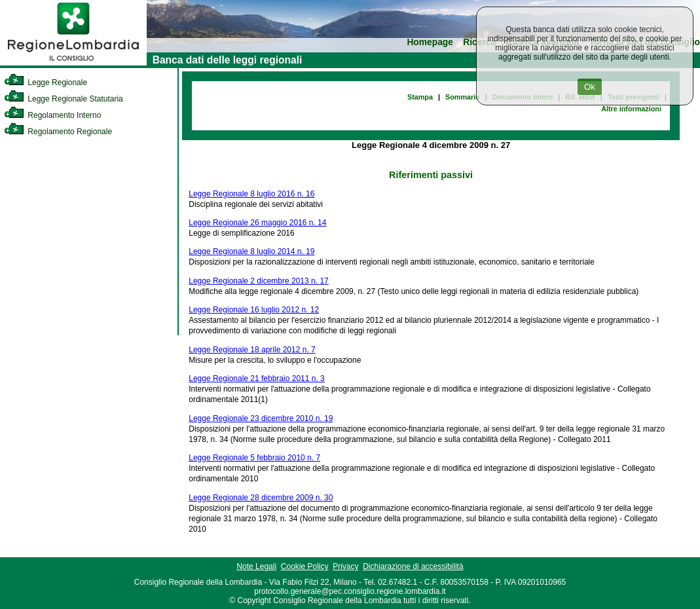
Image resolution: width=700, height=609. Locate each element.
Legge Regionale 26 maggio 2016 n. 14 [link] (257, 223)
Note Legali (256, 566)
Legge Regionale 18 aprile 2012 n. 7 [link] (252, 350)
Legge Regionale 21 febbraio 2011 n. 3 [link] (257, 378)
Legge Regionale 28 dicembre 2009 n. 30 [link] (261, 498)
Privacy (345, 566)
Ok (590, 87)
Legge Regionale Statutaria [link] (64, 99)
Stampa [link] (420, 97)
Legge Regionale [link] (46, 83)
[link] (73, 63)
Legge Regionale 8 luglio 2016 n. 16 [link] (251, 194)
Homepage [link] (430, 42)
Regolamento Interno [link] (52, 115)
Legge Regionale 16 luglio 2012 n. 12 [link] (254, 310)
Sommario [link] (463, 97)
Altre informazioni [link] (631, 109)
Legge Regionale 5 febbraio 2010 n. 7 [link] (254, 458)
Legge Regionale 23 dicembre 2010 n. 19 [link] (261, 418)
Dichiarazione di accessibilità (413, 566)
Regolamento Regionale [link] (58, 132)
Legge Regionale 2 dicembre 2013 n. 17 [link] (259, 281)
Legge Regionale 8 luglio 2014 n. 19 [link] (251, 251)
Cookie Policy (305, 566)
